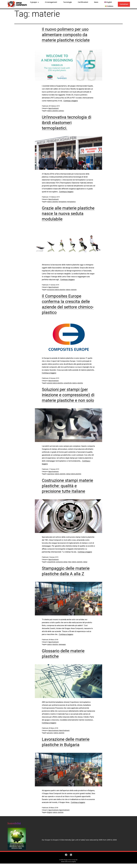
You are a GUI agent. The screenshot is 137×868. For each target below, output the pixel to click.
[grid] (85, 839)
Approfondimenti (54, 108)
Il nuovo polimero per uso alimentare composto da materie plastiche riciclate (66, 35)
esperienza (51, 474)
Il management (51, 2)
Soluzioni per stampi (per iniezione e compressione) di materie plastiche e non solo (68, 395)
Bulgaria (50, 812)
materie (49, 111)
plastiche (55, 111)
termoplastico (71, 202)
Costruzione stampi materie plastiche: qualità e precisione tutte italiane (67, 486)
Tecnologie (67, 2)
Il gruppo (35, 2)
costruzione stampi (62, 562)
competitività (67, 383)
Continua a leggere (71, 101)
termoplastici (63, 202)
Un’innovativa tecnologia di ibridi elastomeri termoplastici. (67, 123)
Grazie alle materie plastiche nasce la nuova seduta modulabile (68, 214)
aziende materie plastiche (55, 383)
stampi (85, 562)
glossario (50, 733)
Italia (70, 562)
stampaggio (62, 644)
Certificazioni (83, 2)
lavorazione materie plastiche (56, 290)
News (96, 2)
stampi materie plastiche (74, 474)
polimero (61, 111)
